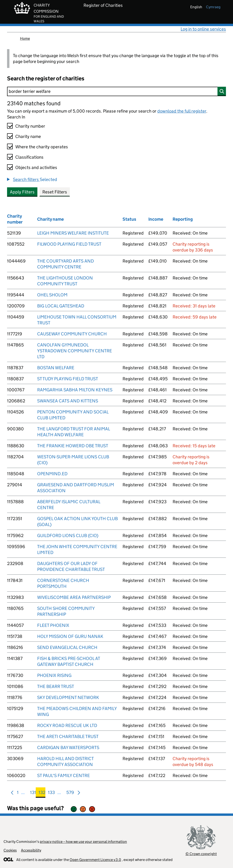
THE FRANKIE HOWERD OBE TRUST (73, 446)
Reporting (183, 219)
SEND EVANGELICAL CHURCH (67, 647)
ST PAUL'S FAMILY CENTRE (63, 776)
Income (156, 219)
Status (129, 219)
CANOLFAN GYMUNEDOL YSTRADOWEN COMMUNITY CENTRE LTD (75, 351)
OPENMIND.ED (52, 474)
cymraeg (213, 7)
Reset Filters (55, 192)
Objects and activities (36, 167)
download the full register (182, 111)
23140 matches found (34, 103)
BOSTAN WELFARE (56, 368)
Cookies (10, 850)
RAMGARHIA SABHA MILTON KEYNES (75, 390)
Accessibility (31, 850)
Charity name (28, 136)
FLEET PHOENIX (53, 625)
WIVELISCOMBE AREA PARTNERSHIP (74, 597)
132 (42, 793)
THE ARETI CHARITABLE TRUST (68, 736)
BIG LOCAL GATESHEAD (61, 306)
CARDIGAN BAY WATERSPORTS (68, 748)
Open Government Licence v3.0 (95, 860)
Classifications (29, 157)
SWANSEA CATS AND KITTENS (68, 401)
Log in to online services (203, 29)
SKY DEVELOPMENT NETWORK (68, 697)
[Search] (116, 91)
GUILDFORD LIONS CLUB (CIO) (68, 536)
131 (33, 793)
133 (51, 793)
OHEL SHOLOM (52, 295)
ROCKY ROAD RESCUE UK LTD (67, 725)
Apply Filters (22, 192)
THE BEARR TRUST (56, 686)
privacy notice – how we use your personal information (83, 842)
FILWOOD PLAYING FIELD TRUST (69, 244)
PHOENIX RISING (54, 675)
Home (25, 38)
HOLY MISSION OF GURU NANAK (70, 636)
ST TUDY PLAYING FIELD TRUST (68, 379)
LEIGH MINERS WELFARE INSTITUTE (73, 233)
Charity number (30, 126)
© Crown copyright (201, 854)
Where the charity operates (42, 147)
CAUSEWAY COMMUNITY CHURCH (72, 334)
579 (70, 793)
